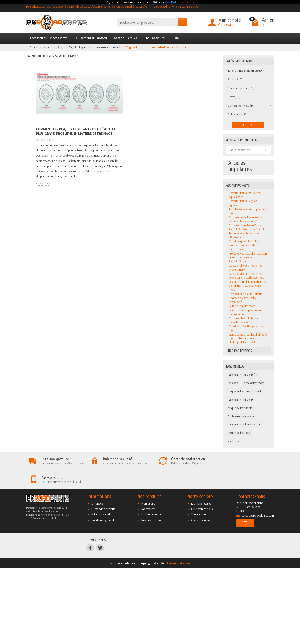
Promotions (148, 579)
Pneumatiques (154, 38)
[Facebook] (90, 623)
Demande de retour (103, 584)
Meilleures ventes (151, 590)
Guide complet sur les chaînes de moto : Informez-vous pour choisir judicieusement (248, 432)
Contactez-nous (201, 595)
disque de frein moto (240, 502)
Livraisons (97, 579)
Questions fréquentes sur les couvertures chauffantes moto (246, 369)
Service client (199, 590)
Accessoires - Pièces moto (49, 38)
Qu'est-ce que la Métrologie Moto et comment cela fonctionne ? (245, 339)
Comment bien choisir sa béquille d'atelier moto (243, 414)
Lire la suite (43, 183)
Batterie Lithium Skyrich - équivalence (244, 297)
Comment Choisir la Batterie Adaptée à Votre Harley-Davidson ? (246, 392)
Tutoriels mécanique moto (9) (245, 71)
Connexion (226, 24)
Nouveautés (148, 584)
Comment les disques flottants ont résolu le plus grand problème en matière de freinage (76, 131)
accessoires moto (254, 477)
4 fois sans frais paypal (241, 510)
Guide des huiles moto (242, 400)
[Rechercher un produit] (148, 22)
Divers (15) (234, 97)
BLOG (175, 38)
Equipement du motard (91, 38)
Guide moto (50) (238, 114)
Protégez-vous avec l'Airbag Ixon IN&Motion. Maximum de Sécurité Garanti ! (248, 351)
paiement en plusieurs (241, 493)
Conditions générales (104, 595)
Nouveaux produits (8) (241, 88)
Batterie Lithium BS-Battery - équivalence (246, 289)
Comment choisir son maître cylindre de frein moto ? (246, 313)
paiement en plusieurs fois (243, 469)
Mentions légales (201, 579)
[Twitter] (100, 623)
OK (182, 22)
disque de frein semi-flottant (244, 485)
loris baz (233, 477)
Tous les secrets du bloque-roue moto (247, 305)
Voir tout (248, 125)
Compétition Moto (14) (241, 106)
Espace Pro (245, 598)
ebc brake (233, 535)
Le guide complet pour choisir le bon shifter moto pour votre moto (248, 379)
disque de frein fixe (239, 527)
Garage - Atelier (126, 38)
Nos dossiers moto (152, 595)
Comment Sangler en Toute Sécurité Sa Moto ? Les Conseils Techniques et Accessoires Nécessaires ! (247, 325)
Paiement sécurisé (102, 590)
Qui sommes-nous (202, 584)
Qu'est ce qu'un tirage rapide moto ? (246, 422)
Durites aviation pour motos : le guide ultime (247, 406)
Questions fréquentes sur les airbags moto (245, 361)
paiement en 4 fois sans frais (244, 518)
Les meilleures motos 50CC (247, 211)
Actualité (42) (236, 79)
